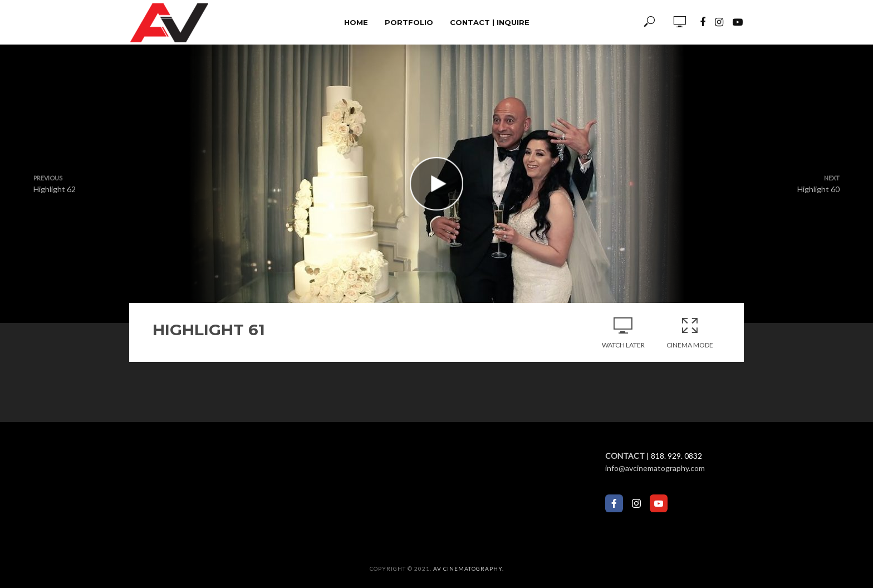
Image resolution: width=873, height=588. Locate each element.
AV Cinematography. (469, 569)
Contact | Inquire (490, 22)
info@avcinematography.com (655, 468)
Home (356, 22)
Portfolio (409, 22)
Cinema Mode (690, 332)
